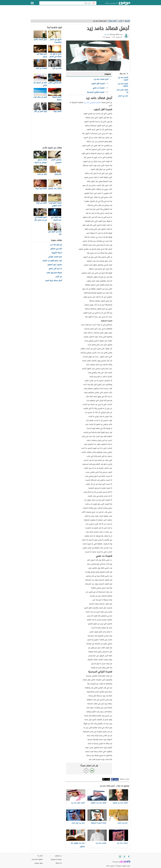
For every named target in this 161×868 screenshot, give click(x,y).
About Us (59, 863)
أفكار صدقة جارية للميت (53, 281)
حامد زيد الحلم (123, 96)
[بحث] (94, 3)
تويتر (108, 779)
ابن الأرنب (59, 277)
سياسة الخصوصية (56, 859)
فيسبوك (116, 779)
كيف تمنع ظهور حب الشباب (52, 261)
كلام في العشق (56, 249)
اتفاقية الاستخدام (37, 859)
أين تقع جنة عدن (56, 245)
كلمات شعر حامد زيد (122, 91)
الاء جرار (107, 34)
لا (86, 771)
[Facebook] (129, 857)
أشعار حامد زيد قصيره (123, 79)
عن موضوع (58, 856)
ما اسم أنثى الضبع (55, 269)
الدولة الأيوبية (57, 253)
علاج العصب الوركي (55, 257)
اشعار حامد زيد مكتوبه (123, 85)
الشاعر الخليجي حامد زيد (92, 102)
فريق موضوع (39, 863)
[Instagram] (120, 857)
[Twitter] (124, 857)
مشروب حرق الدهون (55, 265)
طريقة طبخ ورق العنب (54, 273)
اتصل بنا (40, 856)
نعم (92, 771)
